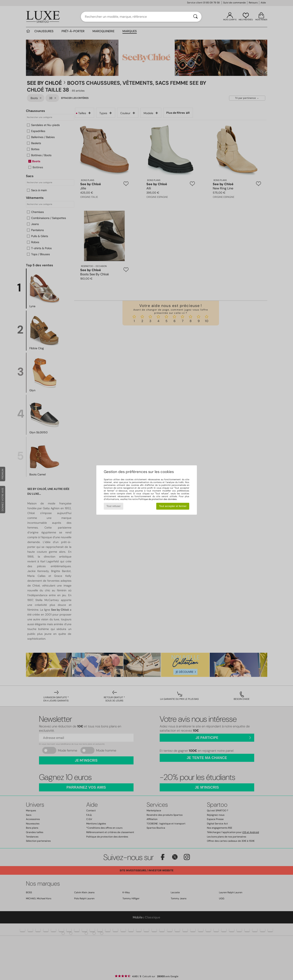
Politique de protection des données (158, 499)
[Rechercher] (195, 17)
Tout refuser (113, 506)
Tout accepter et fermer (173, 506)
